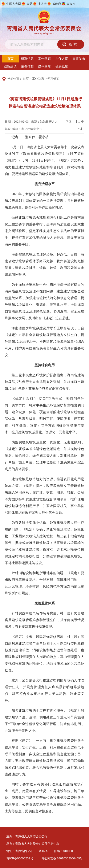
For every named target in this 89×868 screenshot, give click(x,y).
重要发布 (79, 59)
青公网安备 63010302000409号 (62, 858)
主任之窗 (62, 59)
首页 (10, 59)
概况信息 (27, 59)
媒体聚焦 (44, 66)
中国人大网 (14, 4)
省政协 (71, 4)
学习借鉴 (53, 79)
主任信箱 (27, 66)
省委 (29, 4)
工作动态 (44, 59)
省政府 (57, 4)
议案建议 (10, 66)
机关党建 (62, 66)
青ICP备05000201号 (20, 858)
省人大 (42, 4)
